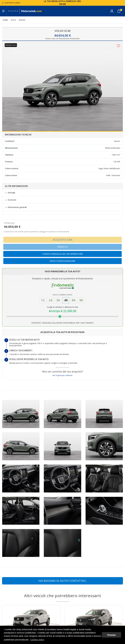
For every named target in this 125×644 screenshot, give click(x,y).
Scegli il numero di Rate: (62, 295)
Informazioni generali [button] (17, 207)
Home (5, 20)
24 (51, 300)
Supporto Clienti (11, 3)
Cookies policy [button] (37, 640)
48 (66, 300)
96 (81, 300)
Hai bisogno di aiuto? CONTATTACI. (63, 581)
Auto (13, 20)
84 (74, 300)
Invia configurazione (62, 261)
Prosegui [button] (111, 635)
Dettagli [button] (11, 193)
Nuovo (22, 20)
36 (58, 300)
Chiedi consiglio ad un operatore (62, 254)
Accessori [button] (12, 200)
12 (43, 300)
